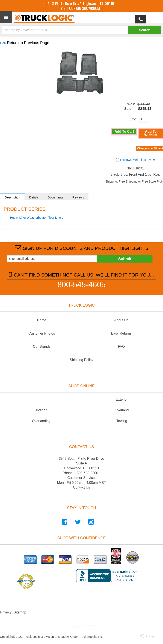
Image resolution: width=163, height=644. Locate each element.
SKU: (131, 168)
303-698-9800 (87, 473)
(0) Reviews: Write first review (136, 160)
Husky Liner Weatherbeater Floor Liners (37, 218)
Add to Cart (124, 131)
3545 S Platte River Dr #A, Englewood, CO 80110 (79, 3)
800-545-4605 (81, 284)
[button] (81, 30)
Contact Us (81, 487)
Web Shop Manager (85, 627)
